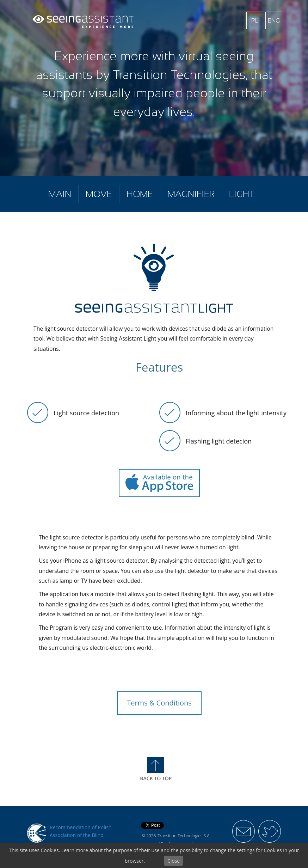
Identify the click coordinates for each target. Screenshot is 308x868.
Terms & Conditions (159, 703)
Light (242, 194)
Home (140, 194)
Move (99, 194)
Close (174, 861)
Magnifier (191, 194)
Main (60, 194)
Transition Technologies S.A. (184, 836)
